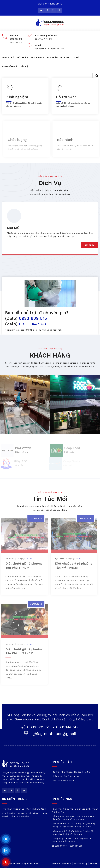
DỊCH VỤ (65, 57)
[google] (53, 10)
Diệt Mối (13, 228)
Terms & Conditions (62, 863)
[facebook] (47, 10)
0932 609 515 (32, 318)
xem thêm (89, 245)
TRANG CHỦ (8, 57)
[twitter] (41, 10)
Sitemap (94, 863)
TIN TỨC (76, 57)
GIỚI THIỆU (22, 57)
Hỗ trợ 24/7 (65, 97)
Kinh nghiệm (17, 97)
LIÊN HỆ (24, 66)
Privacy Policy (81, 863)
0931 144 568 (32, 324)
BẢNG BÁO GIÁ (9, 66)
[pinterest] (59, 10)
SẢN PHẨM (52, 57)
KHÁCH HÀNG (37, 57)
